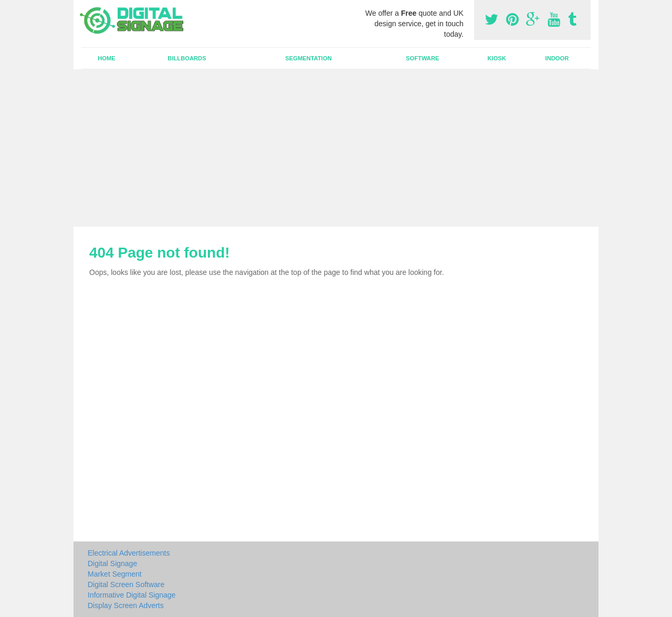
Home (107, 58)
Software (422, 58)
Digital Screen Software (126, 584)
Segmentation (308, 58)
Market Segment (115, 574)
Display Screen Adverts (126, 605)
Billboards (187, 58)
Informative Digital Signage (132, 595)
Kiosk (496, 58)
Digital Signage (112, 563)
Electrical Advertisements (129, 553)
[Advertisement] (336, 148)
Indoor (557, 58)
